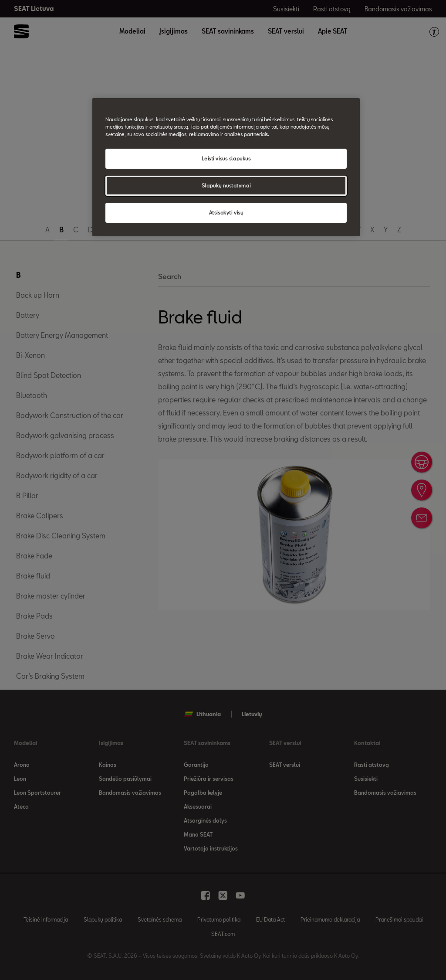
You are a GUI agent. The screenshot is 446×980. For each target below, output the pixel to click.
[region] (226, 167)
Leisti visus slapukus (226, 158)
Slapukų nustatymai (226, 185)
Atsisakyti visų (226, 213)
